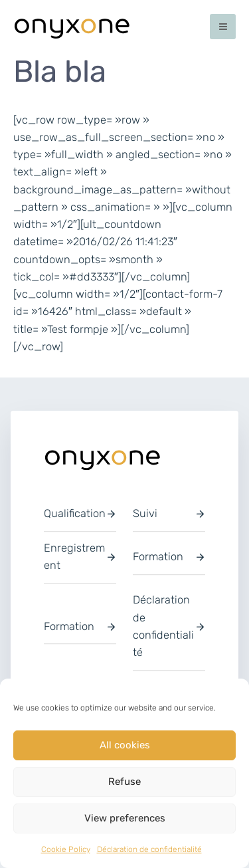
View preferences (125, 818)
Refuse (124, 782)
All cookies (125, 745)
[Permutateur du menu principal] (223, 27)
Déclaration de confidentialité (149, 849)
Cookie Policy (66, 849)
